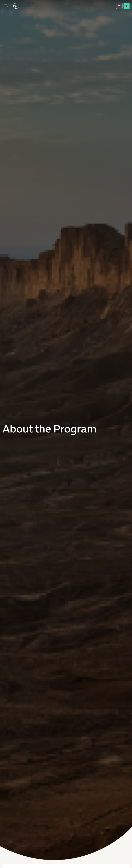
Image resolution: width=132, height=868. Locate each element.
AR (119, 6)
